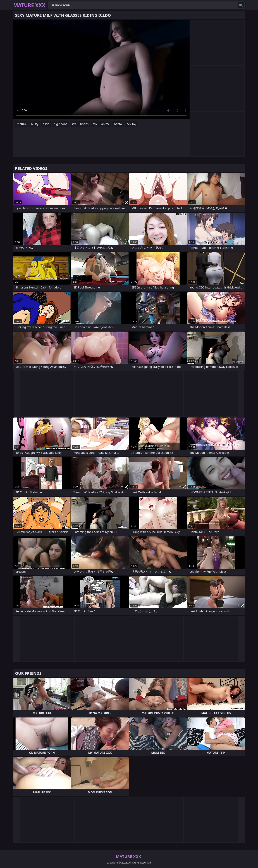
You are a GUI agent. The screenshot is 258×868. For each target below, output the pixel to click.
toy (95, 124)
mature (22, 124)
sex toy (132, 124)
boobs (84, 124)
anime (105, 124)
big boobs (60, 124)
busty (35, 124)
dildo (46, 124)
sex (74, 124)
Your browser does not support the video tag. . (101, 69)
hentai (118, 124)
